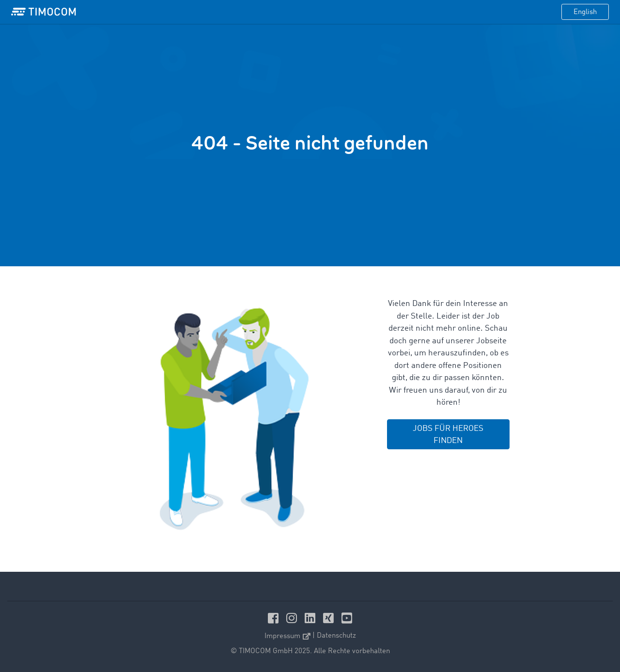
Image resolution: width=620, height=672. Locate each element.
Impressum (287, 636)
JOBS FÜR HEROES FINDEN (448, 435)
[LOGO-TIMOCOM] (44, 12)
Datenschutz (336, 636)
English (585, 12)
